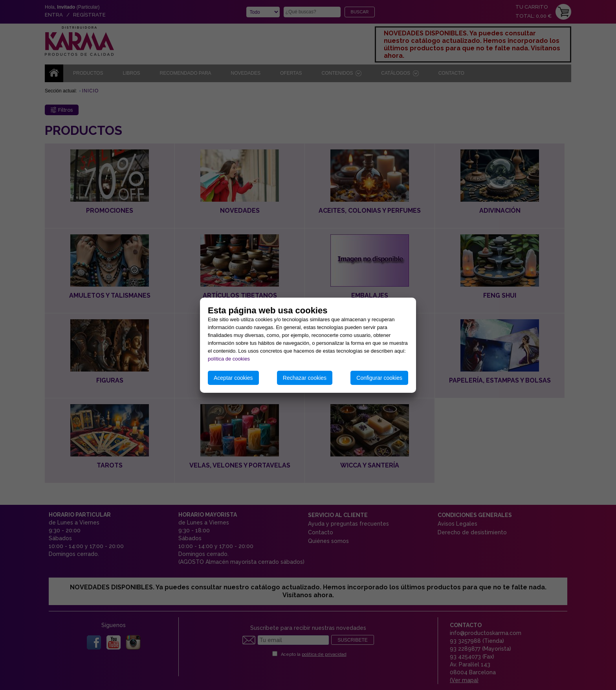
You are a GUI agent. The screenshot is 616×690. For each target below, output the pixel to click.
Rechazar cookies (305, 378)
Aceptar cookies (233, 378)
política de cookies (229, 359)
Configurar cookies (379, 378)
